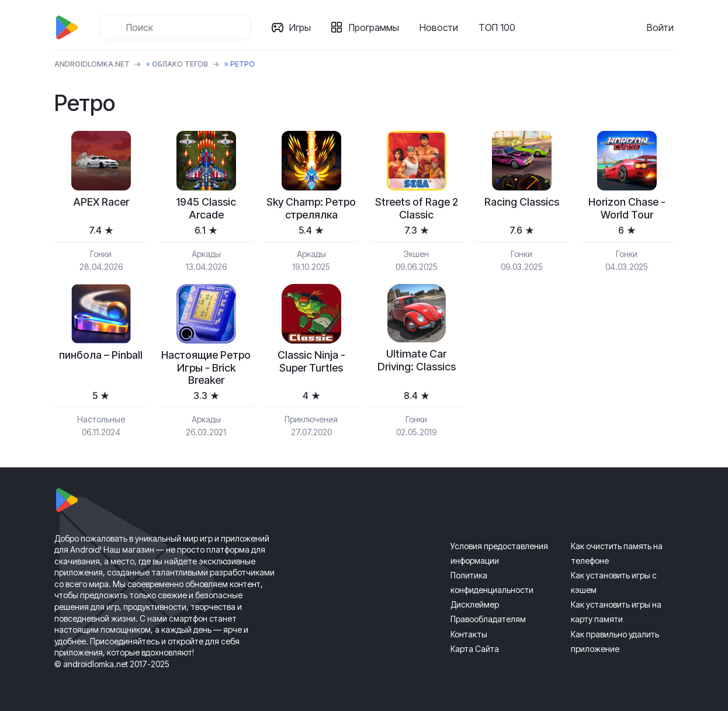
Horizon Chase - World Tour (627, 208)
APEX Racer (101, 202)
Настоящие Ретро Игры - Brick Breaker (206, 367)
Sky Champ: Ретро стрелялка (311, 208)
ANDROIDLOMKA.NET (92, 64)
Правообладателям (488, 619)
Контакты (469, 634)
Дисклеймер (475, 604)
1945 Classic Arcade (206, 208)
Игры (300, 27)
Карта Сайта (475, 649)
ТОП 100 (497, 27)
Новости (439, 27)
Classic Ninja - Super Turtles (311, 361)
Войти (660, 27)
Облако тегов (180, 64)
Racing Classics (522, 202)
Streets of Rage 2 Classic (417, 208)
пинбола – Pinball (101, 355)
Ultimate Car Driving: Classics (417, 360)
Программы (374, 27)
